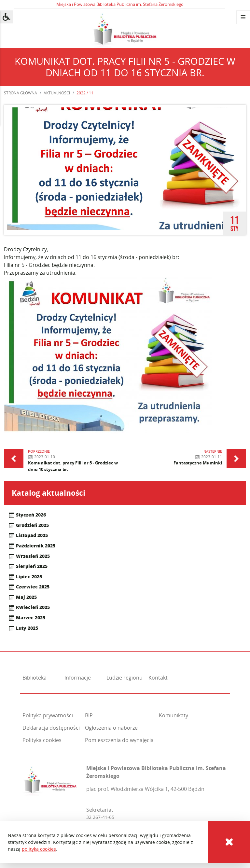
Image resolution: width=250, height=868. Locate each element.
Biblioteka (35, 678)
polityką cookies (39, 849)
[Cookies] (229, 842)
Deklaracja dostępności (51, 728)
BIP (89, 715)
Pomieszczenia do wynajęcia (119, 740)
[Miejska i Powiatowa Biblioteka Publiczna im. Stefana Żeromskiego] (51, 779)
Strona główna (21, 93)
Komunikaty (174, 715)
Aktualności (57, 93)
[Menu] (243, 17)
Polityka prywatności (48, 715)
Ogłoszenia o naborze (111, 728)
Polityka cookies (42, 740)
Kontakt (158, 678)
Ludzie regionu (125, 678)
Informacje (78, 678)
